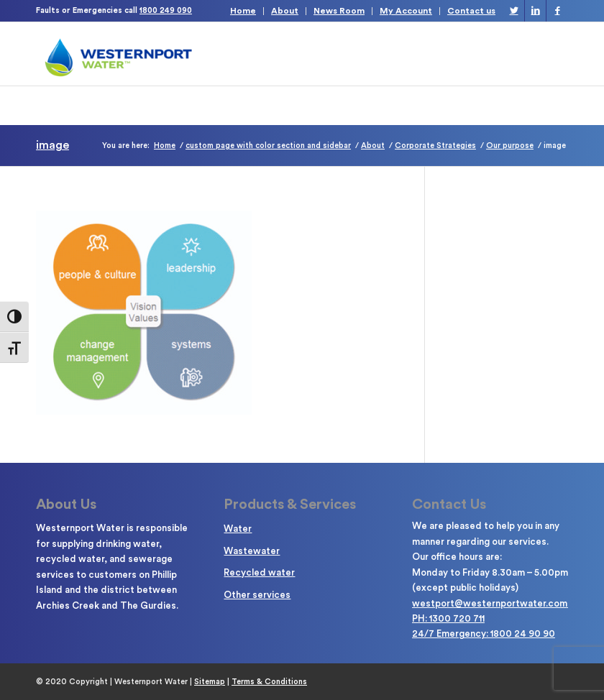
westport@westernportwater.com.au (496, 603)
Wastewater (252, 551)
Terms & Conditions (269, 682)
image (52, 145)
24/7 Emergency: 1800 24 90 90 (484, 634)
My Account (406, 11)
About (285, 11)
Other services (257, 595)
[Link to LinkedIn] (535, 11)
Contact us (471, 11)
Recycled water (259, 572)
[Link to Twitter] (514, 11)
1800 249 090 (166, 10)
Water (238, 529)
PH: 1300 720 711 (448, 618)
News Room (339, 11)
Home (243, 11)
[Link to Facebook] (557, 11)
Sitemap (210, 682)
